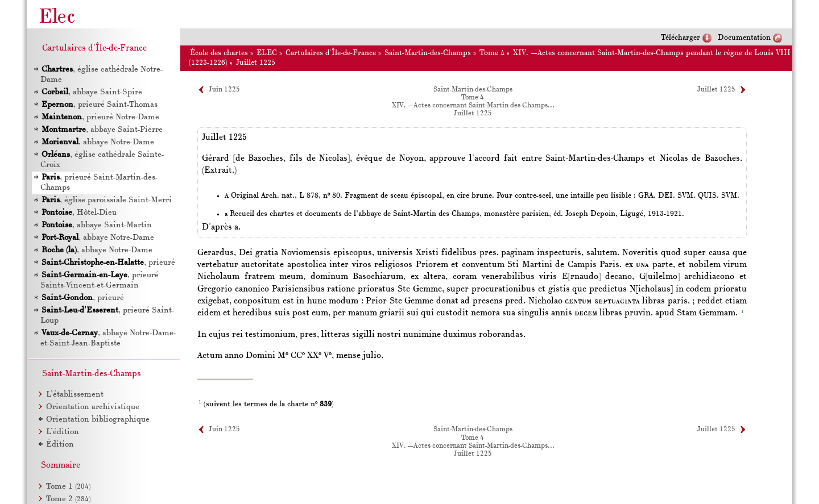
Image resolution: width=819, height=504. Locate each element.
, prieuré (108, 263)
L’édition (63, 432)
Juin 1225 (224, 90)
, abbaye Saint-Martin (96, 225)
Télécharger (681, 38)
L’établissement (75, 395)
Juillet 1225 (256, 63)
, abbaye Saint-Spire (91, 92)
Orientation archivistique (93, 407)
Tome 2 (68, 499)
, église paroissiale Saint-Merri (106, 200)
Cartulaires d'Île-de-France (331, 53)
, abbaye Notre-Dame (97, 142)
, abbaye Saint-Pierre (102, 130)
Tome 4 (492, 53)
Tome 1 (68, 487)
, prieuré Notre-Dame (100, 117)
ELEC (267, 53)
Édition (60, 445)
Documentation (744, 38)
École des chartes (219, 53)
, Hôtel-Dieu (78, 213)
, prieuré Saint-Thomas (99, 105)
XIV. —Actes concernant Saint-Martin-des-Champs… (473, 106)
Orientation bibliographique (98, 420)
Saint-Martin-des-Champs (428, 53)
